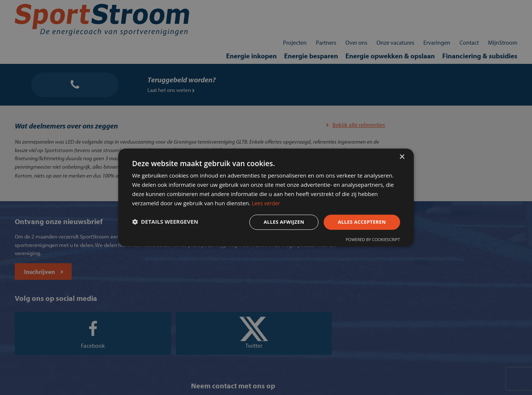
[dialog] (266, 197)
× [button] (402, 154)
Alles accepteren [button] (354, 223)
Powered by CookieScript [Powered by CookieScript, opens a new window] (366, 242)
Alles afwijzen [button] (273, 223)
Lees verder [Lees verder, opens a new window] (342, 203)
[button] (172, 223)
